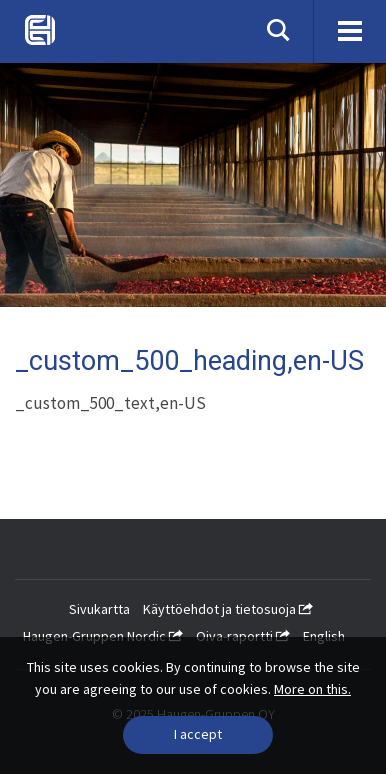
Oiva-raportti (243, 636)
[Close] (198, 735)
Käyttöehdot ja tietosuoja (228, 609)
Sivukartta (99, 609)
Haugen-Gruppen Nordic (103, 636)
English (324, 636)
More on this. (312, 689)
